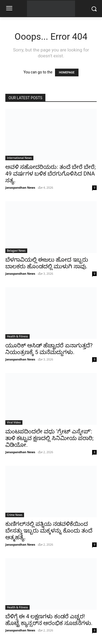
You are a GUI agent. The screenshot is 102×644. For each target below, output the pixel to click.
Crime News (15, 515)
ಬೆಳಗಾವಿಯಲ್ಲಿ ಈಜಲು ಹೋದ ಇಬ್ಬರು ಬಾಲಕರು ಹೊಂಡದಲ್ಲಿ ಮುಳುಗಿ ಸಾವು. (47, 263)
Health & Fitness (17, 336)
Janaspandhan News (20, 187)
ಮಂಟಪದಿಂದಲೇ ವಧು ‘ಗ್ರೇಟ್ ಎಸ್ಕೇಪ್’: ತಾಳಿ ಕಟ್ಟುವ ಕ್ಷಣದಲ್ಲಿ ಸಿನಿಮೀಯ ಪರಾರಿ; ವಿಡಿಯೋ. (49, 438)
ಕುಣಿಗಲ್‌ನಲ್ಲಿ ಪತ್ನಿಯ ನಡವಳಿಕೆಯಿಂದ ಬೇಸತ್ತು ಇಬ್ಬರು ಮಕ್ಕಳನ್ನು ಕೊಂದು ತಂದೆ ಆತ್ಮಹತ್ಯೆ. (49, 531)
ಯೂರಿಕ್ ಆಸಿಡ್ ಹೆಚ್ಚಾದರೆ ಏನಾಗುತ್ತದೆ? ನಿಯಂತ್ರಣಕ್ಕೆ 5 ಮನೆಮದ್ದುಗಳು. (49, 349)
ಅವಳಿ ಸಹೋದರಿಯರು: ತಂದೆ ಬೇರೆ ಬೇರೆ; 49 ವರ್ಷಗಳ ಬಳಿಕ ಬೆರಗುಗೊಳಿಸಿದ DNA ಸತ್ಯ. (50, 174)
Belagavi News (16, 251)
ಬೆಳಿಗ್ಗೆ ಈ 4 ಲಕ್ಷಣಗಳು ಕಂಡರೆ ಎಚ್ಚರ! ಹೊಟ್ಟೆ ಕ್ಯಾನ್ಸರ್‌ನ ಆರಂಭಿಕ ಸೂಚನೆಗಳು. (49, 620)
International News (19, 158)
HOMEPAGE (67, 72)
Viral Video (14, 422)
